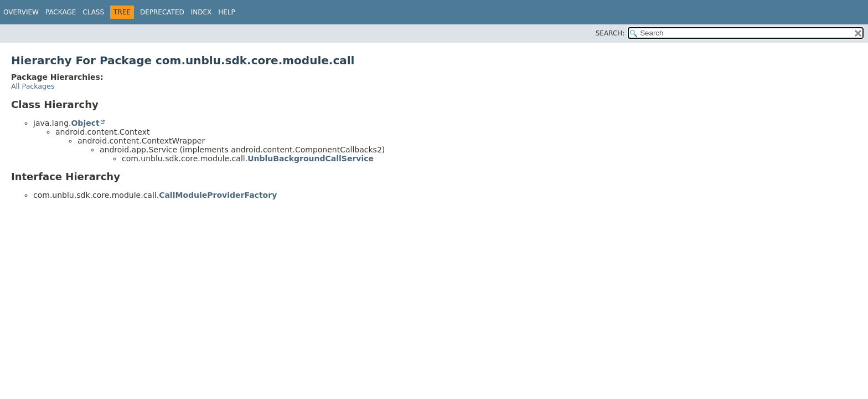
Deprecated (162, 12)
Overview (21, 12)
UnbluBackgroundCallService (311, 158)
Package (61, 12)
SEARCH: (610, 33)
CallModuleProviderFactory (218, 195)
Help (227, 12)
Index (201, 12)
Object (85, 123)
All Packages (33, 86)
